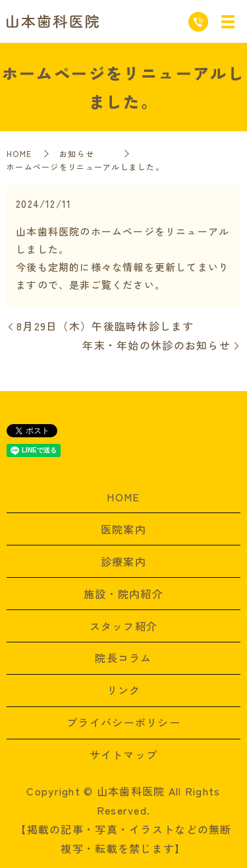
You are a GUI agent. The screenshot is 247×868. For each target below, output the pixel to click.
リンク (124, 690)
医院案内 (123, 529)
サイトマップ (124, 755)
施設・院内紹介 (123, 594)
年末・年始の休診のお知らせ (156, 345)
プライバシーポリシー (123, 722)
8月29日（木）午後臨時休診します (105, 326)
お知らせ (86, 153)
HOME (19, 153)
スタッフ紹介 (124, 626)
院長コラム (123, 658)
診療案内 (123, 561)
